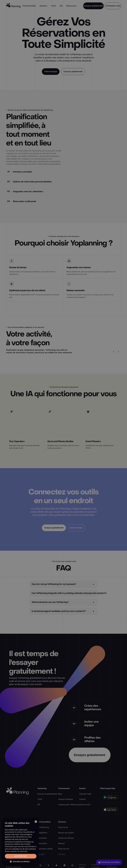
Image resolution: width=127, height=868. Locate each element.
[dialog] (21, 842)
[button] (21, 862)
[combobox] (36, 822)
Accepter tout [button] (21, 856)
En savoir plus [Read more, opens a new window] (23, 851)
